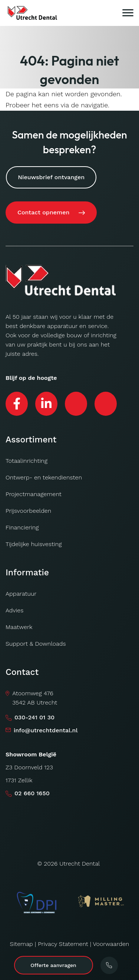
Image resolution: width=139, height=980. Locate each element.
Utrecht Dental (80, 864)
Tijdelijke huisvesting (34, 544)
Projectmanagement (34, 494)
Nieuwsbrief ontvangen (51, 177)
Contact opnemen (43, 212)
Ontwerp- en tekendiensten (44, 477)
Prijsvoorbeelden (28, 511)
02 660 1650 (32, 793)
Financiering (22, 527)
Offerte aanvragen (53, 965)
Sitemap (21, 944)
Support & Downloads (36, 644)
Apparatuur (21, 594)
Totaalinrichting (27, 461)
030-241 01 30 (34, 717)
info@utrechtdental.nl (46, 730)
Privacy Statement (63, 944)
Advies (14, 610)
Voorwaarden (111, 944)
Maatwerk (19, 627)
